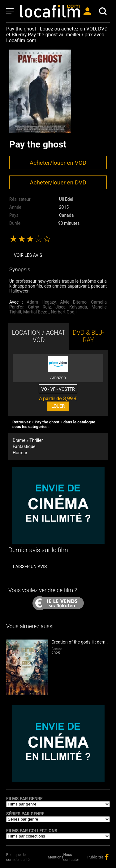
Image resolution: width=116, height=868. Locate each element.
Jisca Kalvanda (71, 307)
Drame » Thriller (28, 440)
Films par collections (32, 831)
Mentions (56, 857)
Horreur (20, 453)
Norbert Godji (64, 312)
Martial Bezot (36, 312)
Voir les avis (28, 255)
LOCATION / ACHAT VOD (39, 336)
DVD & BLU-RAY (88, 336)
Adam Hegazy (41, 302)
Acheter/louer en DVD (58, 182)
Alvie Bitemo (73, 302)
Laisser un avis (30, 567)
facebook (107, 857)
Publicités (96, 857)
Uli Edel (66, 199)
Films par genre (24, 799)
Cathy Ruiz (39, 307)
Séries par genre (25, 814)
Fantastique (24, 446)
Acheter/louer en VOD (58, 163)
